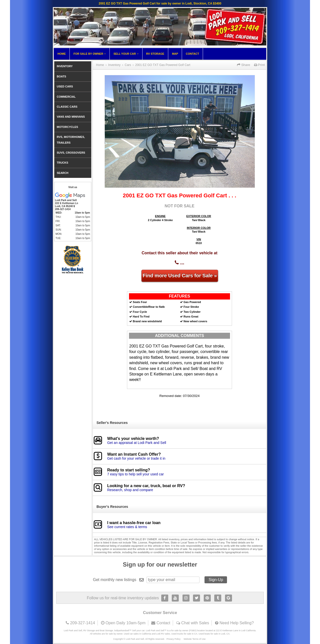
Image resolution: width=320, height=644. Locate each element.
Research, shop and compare (130, 490)
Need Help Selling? (237, 623)
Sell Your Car (126, 54)
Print (259, 65)
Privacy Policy (173, 639)
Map (175, 54)
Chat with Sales (195, 623)
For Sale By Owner (90, 54)
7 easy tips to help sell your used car (135, 474)
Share (243, 65)
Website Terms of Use (195, 639)
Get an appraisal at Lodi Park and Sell (137, 443)
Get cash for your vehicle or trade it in (136, 458)
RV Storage (155, 54)
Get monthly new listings (115, 580)
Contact (192, 54)
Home (62, 54)
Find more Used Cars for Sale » (180, 276)
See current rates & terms (127, 527)
